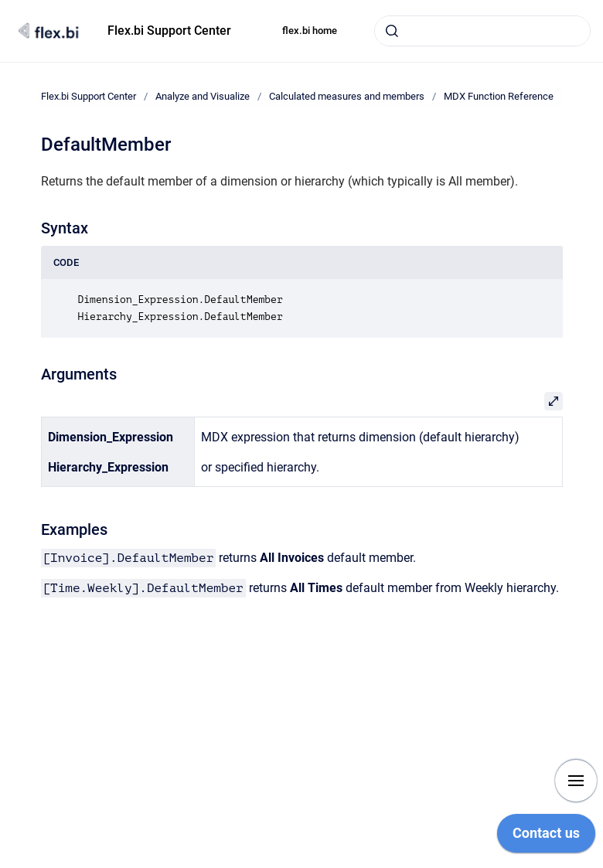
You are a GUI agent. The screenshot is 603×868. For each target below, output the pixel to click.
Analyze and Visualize (203, 96)
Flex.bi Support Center (169, 31)
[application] (546, 837)
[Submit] (392, 31)
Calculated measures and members (347, 96)
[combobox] (482, 31)
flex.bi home (310, 31)
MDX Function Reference (499, 96)
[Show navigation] (576, 781)
